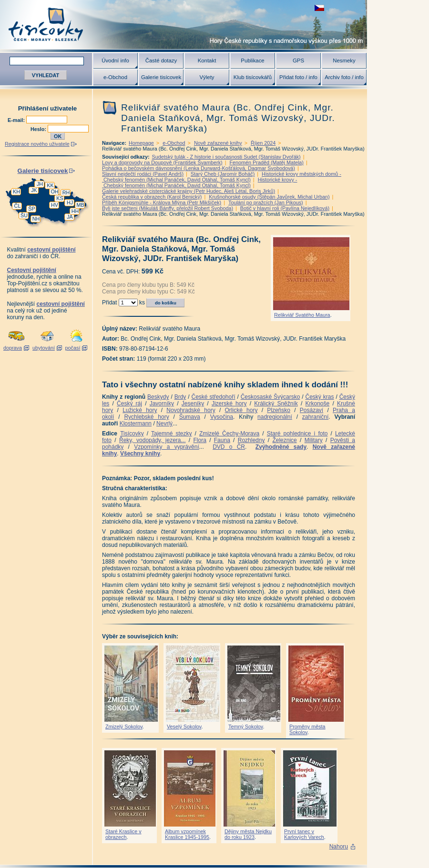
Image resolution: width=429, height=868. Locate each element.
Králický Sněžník (276, 404)
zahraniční (315, 417)
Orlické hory (241, 410)
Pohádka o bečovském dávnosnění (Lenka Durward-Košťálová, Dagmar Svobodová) (199, 168)
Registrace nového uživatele (37, 144)
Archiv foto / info (344, 77)
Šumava (190, 417)
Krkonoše (317, 404)
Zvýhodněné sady (281, 447)
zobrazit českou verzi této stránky (319, 8)
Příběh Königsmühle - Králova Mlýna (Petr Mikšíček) (162, 202)
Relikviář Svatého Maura (302, 315)
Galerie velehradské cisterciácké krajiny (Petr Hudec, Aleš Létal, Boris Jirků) (189, 191)
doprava (13, 348)
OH (54, 192)
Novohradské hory (191, 410)
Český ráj (129, 404)
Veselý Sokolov (184, 727)
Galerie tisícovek (161, 77)
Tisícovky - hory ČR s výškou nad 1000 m (184, 25)
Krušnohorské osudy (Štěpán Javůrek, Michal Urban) (269, 197)
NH (36, 219)
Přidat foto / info (298, 77)
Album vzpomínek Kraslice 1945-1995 (187, 834)
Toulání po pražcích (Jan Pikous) (266, 202)
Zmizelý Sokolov (124, 727)
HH (75, 211)
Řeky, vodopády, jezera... (153, 440)
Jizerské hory (229, 404)
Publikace (252, 61)
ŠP (31, 209)
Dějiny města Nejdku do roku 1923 (248, 834)
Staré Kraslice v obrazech (123, 834)
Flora (199, 440)
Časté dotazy (161, 61)
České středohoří (214, 397)
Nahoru (339, 847)
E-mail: (17, 120)
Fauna (222, 440)
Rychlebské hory (146, 417)
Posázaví (312, 410)
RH (66, 192)
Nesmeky (344, 61)
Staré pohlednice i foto (297, 434)
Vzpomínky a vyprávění (167, 447)
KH (16, 192)
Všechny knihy (140, 454)
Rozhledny (251, 440)
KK (50, 185)
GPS (298, 61)
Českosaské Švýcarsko (271, 397)
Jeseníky (193, 404)
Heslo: (39, 129)
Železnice (284, 440)
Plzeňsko (279, 410)
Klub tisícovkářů (253, 77)
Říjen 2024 (263, 143)
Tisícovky (132, 434)
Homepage (141, 143)
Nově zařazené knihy (218, 143)
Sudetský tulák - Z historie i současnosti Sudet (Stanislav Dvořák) (226, 157)
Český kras (320, 397)
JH (40, 184)
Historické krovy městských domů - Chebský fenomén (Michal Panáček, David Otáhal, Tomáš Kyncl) (222, 177)
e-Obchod (115, 77)
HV (55, 205)
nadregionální (275, 417)
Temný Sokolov (245, 727)
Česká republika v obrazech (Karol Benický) (152, 197)
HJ (70, 202)
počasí (73, 348)
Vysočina (222, 417)
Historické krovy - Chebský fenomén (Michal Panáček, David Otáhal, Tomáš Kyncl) (199, 182)
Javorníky (162, 404)
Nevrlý (164, 424)
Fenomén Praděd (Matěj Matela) (266, 162)
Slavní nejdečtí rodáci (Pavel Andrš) (143, 174)
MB (80, 205)
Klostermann (136, 424)
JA (70, 217)
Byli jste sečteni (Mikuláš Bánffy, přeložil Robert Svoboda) (168, 208)
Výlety (207, 77)
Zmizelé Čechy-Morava (229, 434)
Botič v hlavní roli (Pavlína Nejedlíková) (285, 208)
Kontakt (207, 61)
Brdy (180, 397)
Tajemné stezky (171, 434)
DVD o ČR (229, 447)
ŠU (24, 215)
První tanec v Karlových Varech (304, 834)
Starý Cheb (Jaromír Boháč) (223, 174)
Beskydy (158, 397)
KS (60, 198)
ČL (18, 206)
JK (34, 190)
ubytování (44, 348)
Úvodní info (115, 61)
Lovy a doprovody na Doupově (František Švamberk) (162, 162)
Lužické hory (140, 410)
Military (314, 440)
